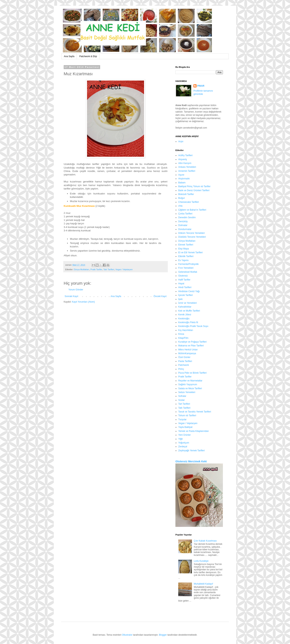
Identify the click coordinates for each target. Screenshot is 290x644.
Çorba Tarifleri (185, 214)
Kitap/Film (183, 338)
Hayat (181, 284)
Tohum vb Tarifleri (187, 415)
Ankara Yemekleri (187, 167)
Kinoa (181, 334)
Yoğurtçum (184, 443)
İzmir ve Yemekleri (187, 303)
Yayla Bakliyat (185, 427)
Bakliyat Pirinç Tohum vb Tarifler (194, 186)
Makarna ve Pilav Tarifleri (191, 346)
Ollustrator (127, 635)
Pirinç (181, 369)
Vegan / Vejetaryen (124, 269)
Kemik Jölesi (185, 315)
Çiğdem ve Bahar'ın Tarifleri (192, 210)
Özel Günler (184, 357)
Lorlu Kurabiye (201, 561)
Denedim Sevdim (187, 217)
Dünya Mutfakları (82, 269)
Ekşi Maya (183, 249)
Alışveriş (183, 159)
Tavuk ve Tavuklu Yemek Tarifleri (195, 412)
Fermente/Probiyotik (188, 264)
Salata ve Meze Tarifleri (190, 388)
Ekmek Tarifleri (186, 245)
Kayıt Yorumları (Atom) (83, 302)
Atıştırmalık (184, 179)
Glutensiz (183, 276)
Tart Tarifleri (184, 404)
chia (180, 206)
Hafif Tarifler (184, 280)
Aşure (181, 175)
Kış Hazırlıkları (186, 330)
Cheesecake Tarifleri (189, 202)
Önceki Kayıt (160, 296)
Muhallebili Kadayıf (203, 584)
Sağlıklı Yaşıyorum (188, 384)
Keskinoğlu (184, 319)
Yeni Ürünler (185, 435)
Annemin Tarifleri (187, 171)
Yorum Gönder (76, 290)
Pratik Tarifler (96, 269)
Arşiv (181, 141)
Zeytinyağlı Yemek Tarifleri (191, 451)
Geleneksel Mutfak (188, 272)
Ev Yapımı (183, 260)
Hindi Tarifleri (185, 287)
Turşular (182, 419)
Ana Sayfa (69, 56)
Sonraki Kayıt (71, 296)
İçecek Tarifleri (185, 295)
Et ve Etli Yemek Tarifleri (191, 252)
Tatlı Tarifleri (109, 269)
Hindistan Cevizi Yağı (189, 291)
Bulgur (182, 198)
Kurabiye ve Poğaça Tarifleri (192, 342)
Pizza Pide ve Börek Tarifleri (192, 373)
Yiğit (180, 439)
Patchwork (184, 365)
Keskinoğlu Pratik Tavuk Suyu (193, 326)
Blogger (163, 635)
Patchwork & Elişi (88, 56)
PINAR (201, 86)
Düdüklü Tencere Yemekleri (192, 237)
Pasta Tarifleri (185, 361)
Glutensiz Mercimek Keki (191, 461)
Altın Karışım (185, 163)
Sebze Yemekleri (187, 392)
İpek (180, 299)
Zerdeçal (183, 447)
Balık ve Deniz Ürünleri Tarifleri (194, 190)
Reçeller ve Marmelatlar (190, 381)
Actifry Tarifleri (185, 155)
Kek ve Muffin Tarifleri (189, 311)
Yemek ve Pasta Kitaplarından (193, 431)
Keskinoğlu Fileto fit (188, 322)
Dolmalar (183, 225)
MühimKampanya (187, 353)
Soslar (181, 400)
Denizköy (183, 221)
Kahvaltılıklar (185, 307)
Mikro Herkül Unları (188, 350)
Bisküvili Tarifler (186, 194)
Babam (182, 183)
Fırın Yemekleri (186, 268)
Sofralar (182, 396)
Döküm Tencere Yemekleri (191, 233)
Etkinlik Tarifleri (186, 256)
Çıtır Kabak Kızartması (205, 541)
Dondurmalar (185, 229)
